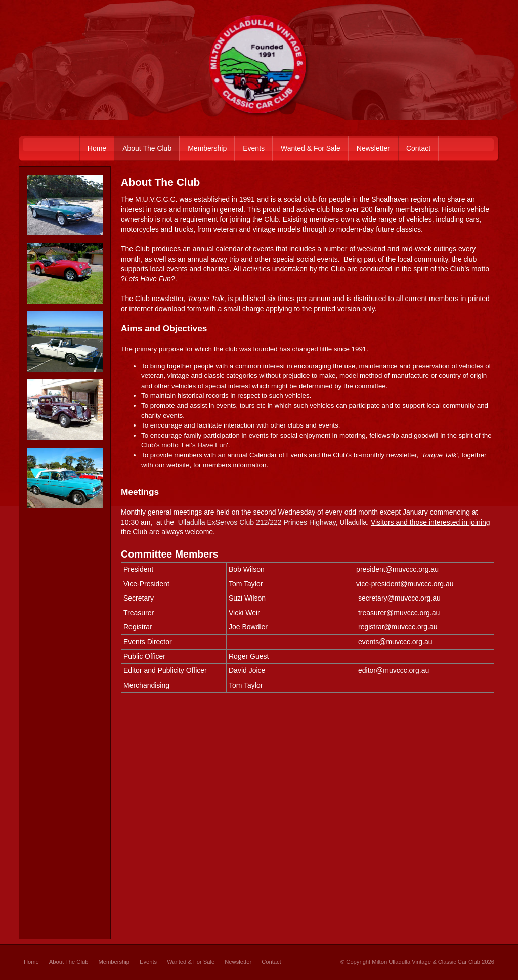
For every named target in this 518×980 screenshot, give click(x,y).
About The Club (69, 962)
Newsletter (238, 962)
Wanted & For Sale (191, 962)
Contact (271, 962)
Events (148, 962)
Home (31, 962)
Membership (114, 962)
